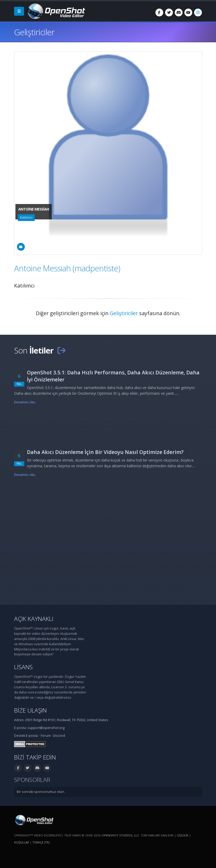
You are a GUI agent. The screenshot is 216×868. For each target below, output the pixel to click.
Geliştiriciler (124, 313)
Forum (46, 736)
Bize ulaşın (30, 710)
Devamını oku (25, 402)
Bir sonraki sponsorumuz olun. (41, 792)
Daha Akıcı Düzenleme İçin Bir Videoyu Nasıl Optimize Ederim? (105, 452)
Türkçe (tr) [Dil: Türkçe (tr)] (41, 842)
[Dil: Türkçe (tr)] (198, 13)
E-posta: (32, 736)
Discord (59, 736)
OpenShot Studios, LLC (120, 835)
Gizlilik (183, 835)
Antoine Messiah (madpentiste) (67, 268)
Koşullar (22, 842)
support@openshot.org (46, 728)
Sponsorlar (32, 780)
